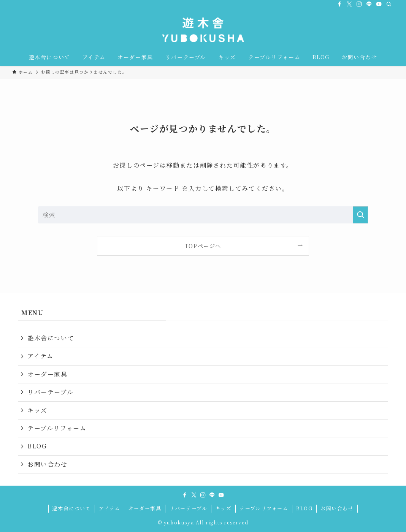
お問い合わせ (48, 464)
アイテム (40, 356)
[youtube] (379, 4)
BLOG (37, 446)
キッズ (37, 410)
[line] (369, 4)
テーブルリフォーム (57, 428)
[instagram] (359, 4)
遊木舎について (51, 338)
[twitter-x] (349, 4)
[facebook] (339, 4)
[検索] (389, 4)
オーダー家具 (48, 374)
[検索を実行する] (360, 215)
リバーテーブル (50, 392)
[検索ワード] (203, 215)
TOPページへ (203, 246)
